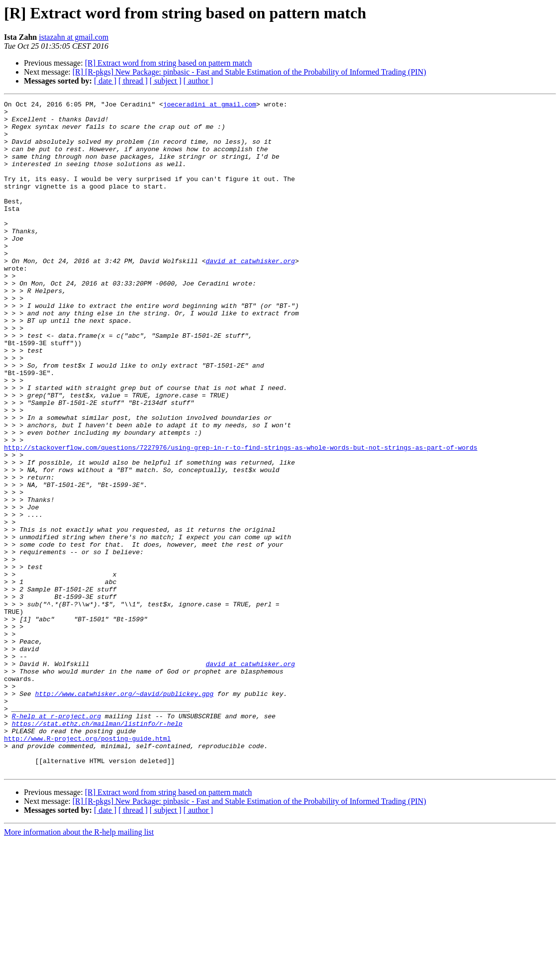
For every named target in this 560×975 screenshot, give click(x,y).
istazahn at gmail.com (74, 37)
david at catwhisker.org (250, 293)
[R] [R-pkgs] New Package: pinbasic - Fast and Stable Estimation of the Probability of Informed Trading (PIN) (249, 72)
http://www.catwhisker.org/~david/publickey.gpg (124, 813)
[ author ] (198, 81)
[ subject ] (166, 81)
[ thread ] (133, 81)
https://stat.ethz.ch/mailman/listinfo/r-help (97, 849)
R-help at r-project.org (56, 840)
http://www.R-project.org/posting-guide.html (87, 867)
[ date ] (105, 81)
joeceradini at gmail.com (210, 105)
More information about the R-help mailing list (79, 966)
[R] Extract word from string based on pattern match (169, 63)
